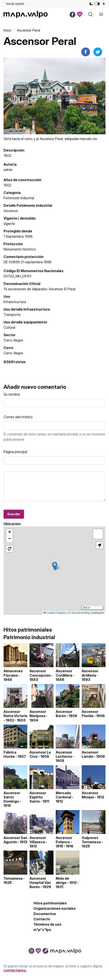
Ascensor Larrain (90, 754)
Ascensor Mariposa (38, 714)
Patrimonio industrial (19, 198)
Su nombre (12, 394)
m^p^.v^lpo (42, 930)
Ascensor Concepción (40, 673)
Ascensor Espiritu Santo (38, 797)
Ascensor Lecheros (64, 754)
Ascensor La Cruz (40, 754)
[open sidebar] (101, 14)
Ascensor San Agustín (15, 840)
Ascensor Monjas (90, 795)
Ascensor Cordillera (64, 673)
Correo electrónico (18, 417)
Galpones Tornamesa (91, 840)
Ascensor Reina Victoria (15, 714)
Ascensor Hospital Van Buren (40, 883)
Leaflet (49, 613)
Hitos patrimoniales (50, 903)
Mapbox (62, 613)
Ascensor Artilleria (90, 673)
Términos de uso (47, 924)
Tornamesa (13, 878)
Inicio (7, 30)
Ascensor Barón (64, 714)
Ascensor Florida (90, 714)
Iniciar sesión (15, 4)
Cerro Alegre (13, 353)
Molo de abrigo (62, 880)
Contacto (42, 919)
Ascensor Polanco (64, 840)
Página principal (15, 452)
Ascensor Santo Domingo (12, 797)
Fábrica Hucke (10, 754)
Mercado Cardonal (63, 795)
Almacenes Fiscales (13, 673)
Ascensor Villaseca (38, 840)
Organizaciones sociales (54, 908)
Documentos (45, 914)
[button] (55, 566)
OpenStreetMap (80, 613)
